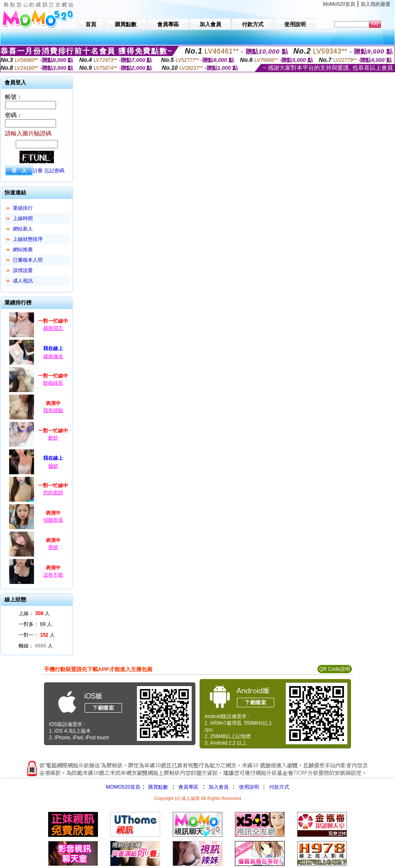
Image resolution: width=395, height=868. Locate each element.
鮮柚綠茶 (53, 383)
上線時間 (23, 218)
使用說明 (249, 787)
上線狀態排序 (28, 239)
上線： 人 (34, 613)
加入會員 (219, 787)
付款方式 (279, 787)
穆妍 (53, 466)
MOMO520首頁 (123, 787)
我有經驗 (53, 410)
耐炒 (53, 438)
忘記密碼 (54, 171)
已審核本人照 (28, 260)
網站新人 (23, 229)
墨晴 (53, 547)
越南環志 (53, 328)
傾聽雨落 (53, 520)
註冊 (38, 171)
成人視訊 (23, 281)
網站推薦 (23, 250)
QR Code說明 (334, 669)
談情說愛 (23, 270)
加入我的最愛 (375, 4)
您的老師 (53, 493)
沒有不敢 (53, 575)
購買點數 (157, 787)
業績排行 (23, 208)
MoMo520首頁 (339, 4)
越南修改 (53, 356)
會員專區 (188, 787)
